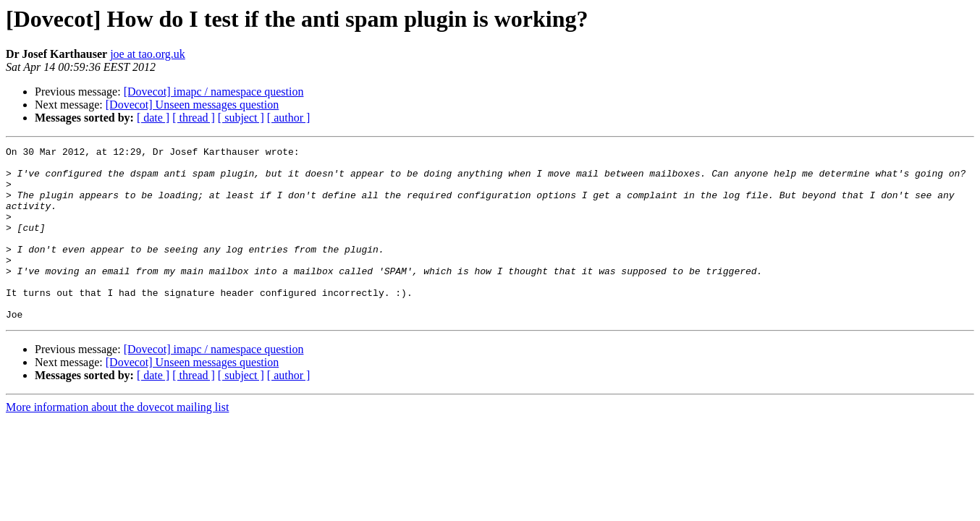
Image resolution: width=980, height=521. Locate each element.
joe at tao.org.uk (148, 54)
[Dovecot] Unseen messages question (193, 105)
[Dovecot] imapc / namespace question (214, 92)
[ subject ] (241, 118)
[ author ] (289, 118)
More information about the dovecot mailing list (117, 442)
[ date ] (153, 118)
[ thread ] (194, 118)
